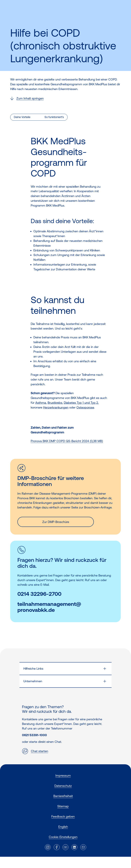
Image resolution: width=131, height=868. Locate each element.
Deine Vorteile (22, 117)
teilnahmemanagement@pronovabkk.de (49, 607)
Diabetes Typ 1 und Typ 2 (81, 403)
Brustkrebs (55, 403)
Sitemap (63, 806)
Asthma (41, 403)
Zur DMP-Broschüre (56, 522)
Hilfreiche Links (33, 669)
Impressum (63, 775)
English (63, 827)
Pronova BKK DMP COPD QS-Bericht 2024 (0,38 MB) (67, 441)
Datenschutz (63, 786)
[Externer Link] (48, 847)
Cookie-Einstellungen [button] (63, 837)
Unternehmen (33, 681)
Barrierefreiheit (63, 796)
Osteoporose (85, 407)
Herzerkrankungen (56, 407)
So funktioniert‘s (54, 117)
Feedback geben (63, 816)
